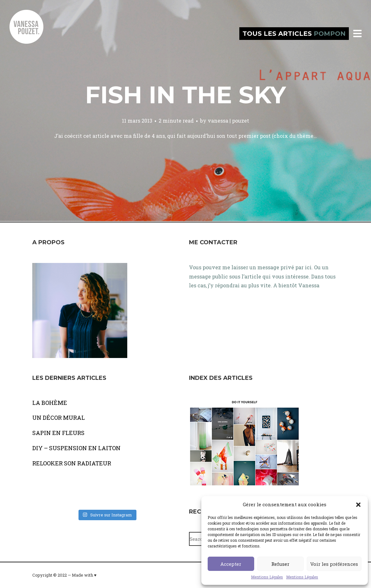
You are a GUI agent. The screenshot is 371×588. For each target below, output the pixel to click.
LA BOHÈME (50, 403)
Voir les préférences (334, 564)
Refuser (280, 564)
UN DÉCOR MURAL (59, 418)
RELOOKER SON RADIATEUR (72, 463)
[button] (358, 505)
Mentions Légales (267, 577)
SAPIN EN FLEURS (58, 433)
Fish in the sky (185, 95)
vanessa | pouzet (228, 121)
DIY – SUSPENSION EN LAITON (76, 448)
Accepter (231, 564)
